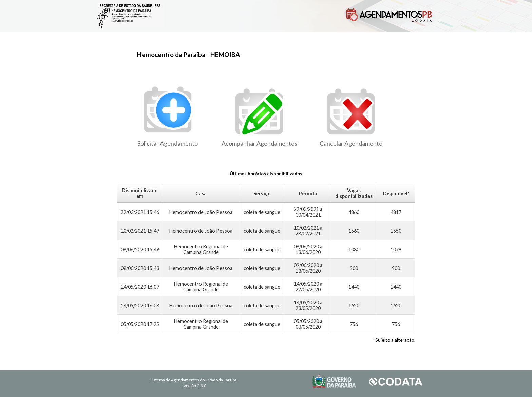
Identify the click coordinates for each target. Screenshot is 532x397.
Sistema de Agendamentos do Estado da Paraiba (194, 380)
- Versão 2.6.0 (194, 386)
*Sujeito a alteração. (394, 340)
